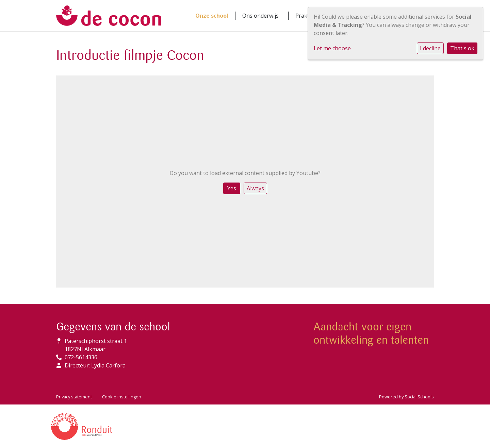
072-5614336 (81, 357)
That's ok (462, 48)
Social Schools (419, 397)
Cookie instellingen (122, 397)
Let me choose (332, 48)
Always (255, 188)
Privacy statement (74, 397)
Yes (232, 188)
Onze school (212, 16)
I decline (430, 48)
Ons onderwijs (260, 16)
